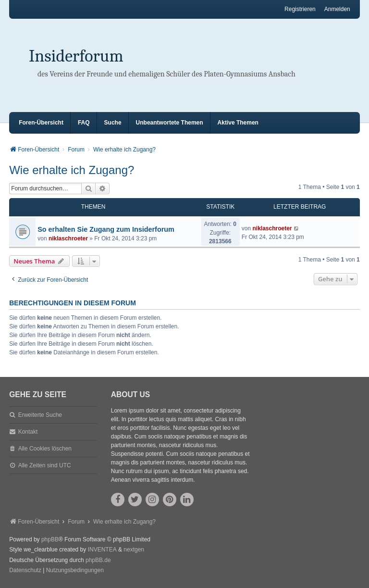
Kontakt (28, 432)
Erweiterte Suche (40, 415)
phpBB (50, 539)
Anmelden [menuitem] (337, 9)
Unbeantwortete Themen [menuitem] (170, 123)
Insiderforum (76, 56)
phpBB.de (98, 560)
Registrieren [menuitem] (300, 9)
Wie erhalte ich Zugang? (72, 170)
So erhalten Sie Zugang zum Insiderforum (106, 229)
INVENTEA (102, 550)
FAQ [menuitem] (84, 123)
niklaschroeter (68, 238)
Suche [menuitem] (113, 123)
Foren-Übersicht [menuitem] (41, 123)
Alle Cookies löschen (45, 449)
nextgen (134, 550)
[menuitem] (25, 571)
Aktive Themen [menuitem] (238, 123)
